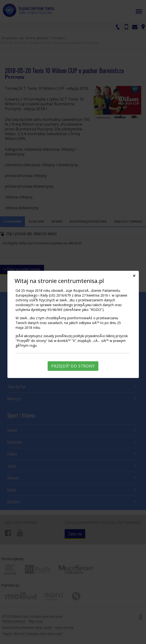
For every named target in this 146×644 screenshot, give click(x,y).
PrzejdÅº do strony (73, 366)
